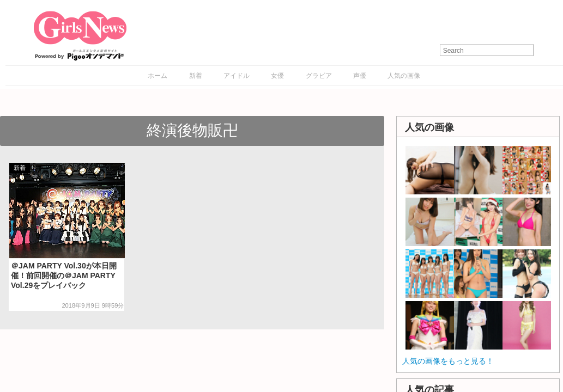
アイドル (237, 76)
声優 (360, 76)
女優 (277, 76)
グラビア (319, 76)
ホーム (158, 76)
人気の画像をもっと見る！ (448, 361)
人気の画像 (404, 76)
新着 (196, 76)
